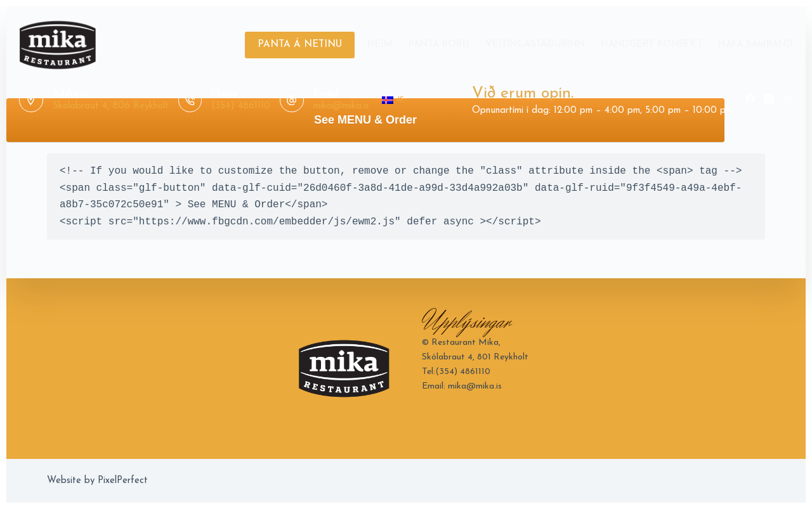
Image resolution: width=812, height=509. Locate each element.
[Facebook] (750, 99)
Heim (380, 45)
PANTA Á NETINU (300, 45)
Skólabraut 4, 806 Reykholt (111, 106)
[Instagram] (769, 99)
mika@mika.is (341, 106)
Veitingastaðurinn (535, 45)
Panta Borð (439, 45)
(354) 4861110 (241, 106)
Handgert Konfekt (652, 45)
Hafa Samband (756, 45)
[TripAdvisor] (788, 99)
